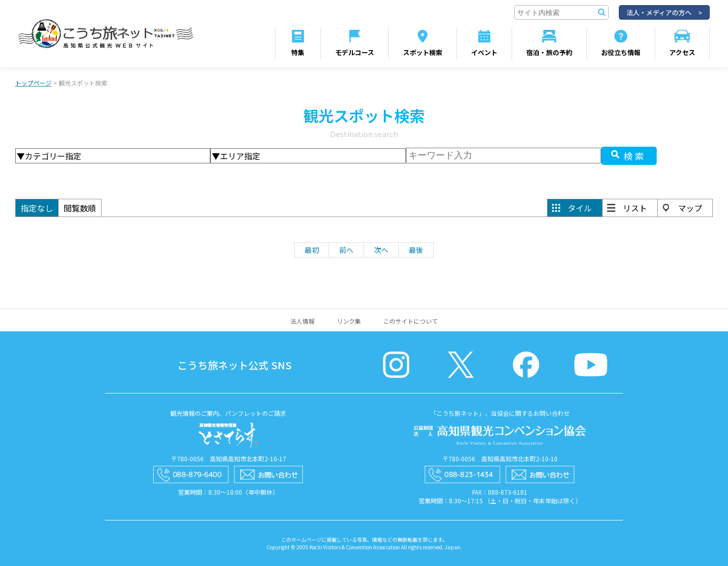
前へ (346, 250)
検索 (635, 156)
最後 (416, 250)
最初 (312, 250)
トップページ (33, 83)
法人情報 (302, 321)
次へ (381, 250)
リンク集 (349, 321)
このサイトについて (411, 321)
